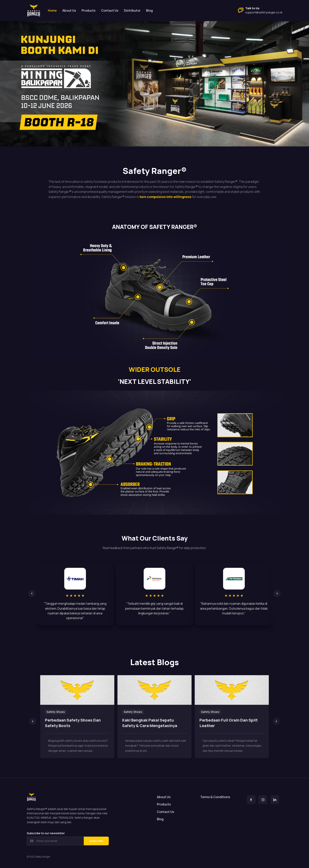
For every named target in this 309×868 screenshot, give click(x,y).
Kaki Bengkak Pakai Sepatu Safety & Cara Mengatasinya (150, 723)
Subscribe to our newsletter (46, 833)
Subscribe (96, 841)
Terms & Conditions (215, 797)
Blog (149, 10)
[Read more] (77, 690)
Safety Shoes (56, 712)
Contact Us (110, 10)
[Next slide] (277, 593)
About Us (69, 10)
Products (89, 10)
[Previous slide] (32, 593)
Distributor (132, 10)
